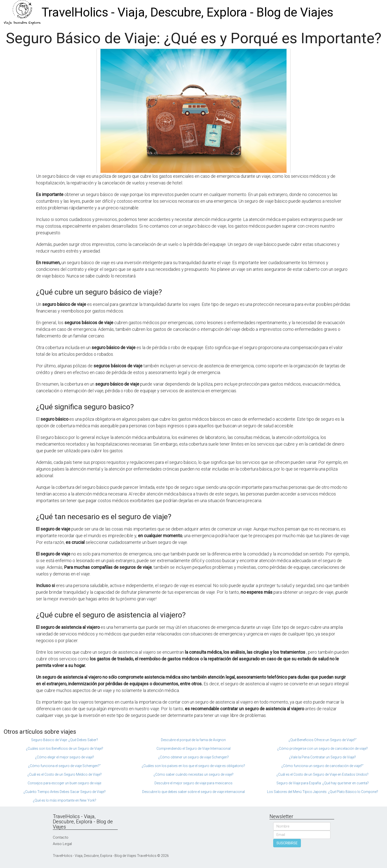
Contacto (61, 837)
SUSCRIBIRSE (287, 843)
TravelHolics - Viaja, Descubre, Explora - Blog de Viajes (187, 12)
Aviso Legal (62, 844)
